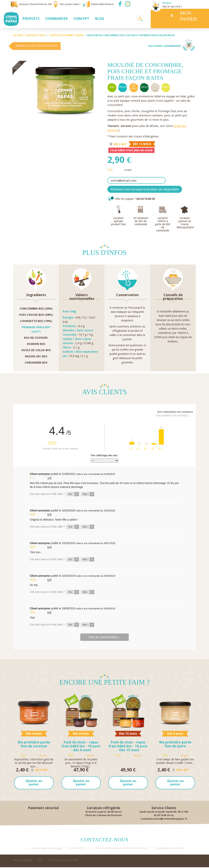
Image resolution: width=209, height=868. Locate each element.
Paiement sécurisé (43, 808)
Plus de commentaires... (105, 637)
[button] (31, 18)
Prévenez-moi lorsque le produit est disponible (145, 189)
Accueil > (20, 35)
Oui (74, 494)
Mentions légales (23, 861)
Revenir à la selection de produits (37, 46)
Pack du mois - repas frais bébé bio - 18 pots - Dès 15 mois (128, 746)
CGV (40, 861)
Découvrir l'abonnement (165, 46)
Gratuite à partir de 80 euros (104, 812)
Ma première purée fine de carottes (34, 744)
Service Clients (164, 808)
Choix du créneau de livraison (104, 816)
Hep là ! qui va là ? (172, 7)
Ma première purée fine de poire (175, 744)
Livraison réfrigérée (104, 808)
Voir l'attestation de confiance (175, 412)
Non (88, 494)
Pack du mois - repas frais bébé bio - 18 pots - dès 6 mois (81, 746)
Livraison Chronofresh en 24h (35, 4)
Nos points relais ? (70, 4)
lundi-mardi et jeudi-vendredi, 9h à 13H (164, 812)
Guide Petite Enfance (102, 4)
